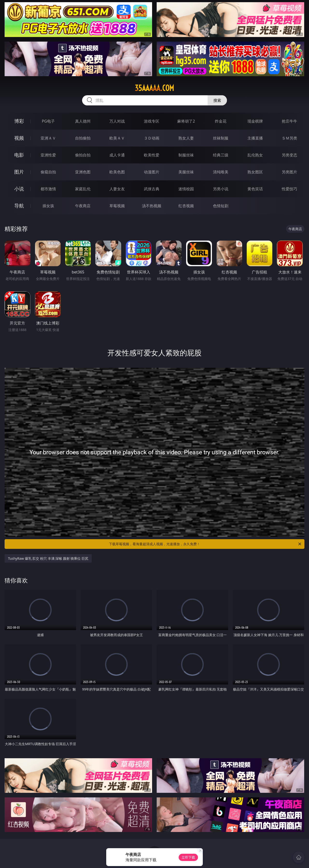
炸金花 (221, 121)
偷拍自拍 (83, 155)
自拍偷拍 (83, 138)
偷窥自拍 (48, 172)
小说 (19, 189)
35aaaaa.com (154, 88)
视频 (19, 138)
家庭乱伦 (83, 189)
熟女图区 (255, 172)
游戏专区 (152, 121)
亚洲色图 (83, 172)
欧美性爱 (152, 155)
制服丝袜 (186, 155)
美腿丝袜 (186, 172)
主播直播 (255, 138)
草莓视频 (117, 206)
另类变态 (289, 155)
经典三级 (221, 155)
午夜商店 (83, 206)
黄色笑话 (255, 189)
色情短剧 (221, 206)
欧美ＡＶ (117, 138)
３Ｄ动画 (152, 138)
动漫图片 (152, 172)
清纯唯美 (221, 172)
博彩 (19, 121)
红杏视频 (186, 206)
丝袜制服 (221, 138)
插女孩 (48, 206)
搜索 (217, 100)
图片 (19, 172)
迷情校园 (186, 189)
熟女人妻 (186, 138)
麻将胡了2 (186, 121)
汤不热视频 (152, 206)
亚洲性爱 (48, 155)
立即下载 (188, 857)
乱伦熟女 (255, 155)
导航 (19, 206)
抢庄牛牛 (289, 121)
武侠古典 (152, 189)
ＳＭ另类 (289, 138)
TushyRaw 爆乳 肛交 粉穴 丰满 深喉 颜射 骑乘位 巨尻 (48, 558)
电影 (19, 155)
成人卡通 (117, 155)
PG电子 (48, 121)
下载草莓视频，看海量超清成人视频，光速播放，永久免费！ (205, 544)
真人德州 (83, 121)
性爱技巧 (289, 189)
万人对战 (117, 121)
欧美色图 (117, 172)
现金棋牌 (255, 121)
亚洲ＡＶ (48, 138)
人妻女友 (117, 189)
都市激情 (48, 189)
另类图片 (289, 172)
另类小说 (221, 189)
